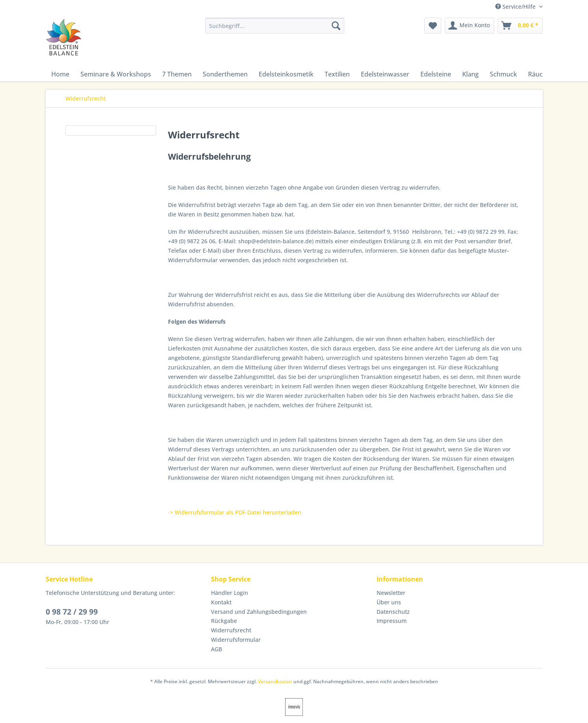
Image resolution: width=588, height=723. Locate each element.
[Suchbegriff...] (275, 26)
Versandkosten (275, 681)
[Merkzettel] (433, 26)
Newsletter (391, 593)
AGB (217, 649)
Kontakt (221, 602)
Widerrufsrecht (231, 630)
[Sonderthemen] (225, 74)
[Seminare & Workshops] (116, 74)
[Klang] (470, 74)
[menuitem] (275, 29)
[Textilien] (337, 74)
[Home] (60, 74)
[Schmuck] (503, 74)
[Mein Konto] (469, 26)
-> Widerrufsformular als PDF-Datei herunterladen (235, 512)
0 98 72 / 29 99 (72, 612)
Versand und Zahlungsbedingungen (259, 612)
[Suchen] (336, 26)
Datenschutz (393, 612)
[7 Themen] (177, 74)
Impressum (392, 621)
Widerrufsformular (236, 640)
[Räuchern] (542, 74)
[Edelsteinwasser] (385, 74)
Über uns (389, 602)
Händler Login (230, 593)
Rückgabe (224, 621)
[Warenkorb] (520, 26)
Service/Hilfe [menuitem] (516, 7)
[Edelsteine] (436, 74)
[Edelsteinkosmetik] (286, 74)
